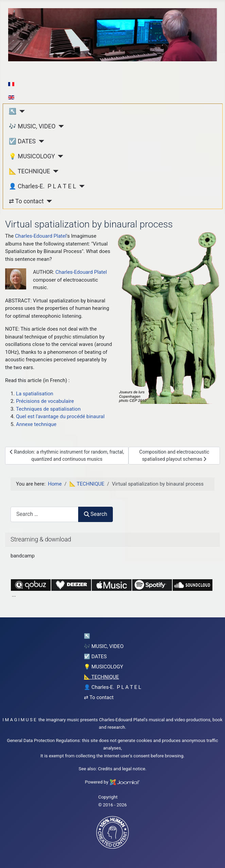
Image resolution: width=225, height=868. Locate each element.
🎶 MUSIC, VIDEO (32, 126)
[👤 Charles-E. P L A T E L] (80, 186)
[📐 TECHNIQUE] (54, 171)
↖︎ (13, 111)
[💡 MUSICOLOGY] (59, 156)
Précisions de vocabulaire (45, 401)
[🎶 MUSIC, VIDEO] (60, 126)
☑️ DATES (22, 141)
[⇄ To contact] (48, 201)
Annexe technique (36, 424)
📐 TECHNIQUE (29, 171)
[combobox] (45, 514)
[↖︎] (21, 111)
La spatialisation (35, 394)
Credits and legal (115, 769)
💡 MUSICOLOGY (32, 156)
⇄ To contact (26, 201)
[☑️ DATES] (40, 141)
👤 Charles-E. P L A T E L (42, 186)
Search (96, 514)
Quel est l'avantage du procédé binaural (60, 416)
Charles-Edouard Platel (41, 236)
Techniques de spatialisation (48, 409)
